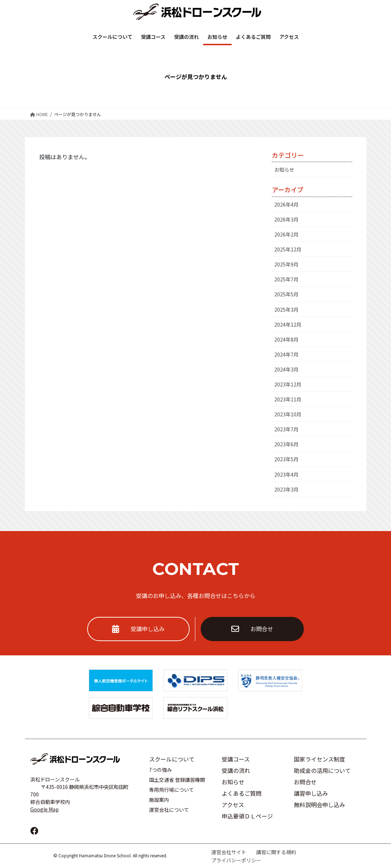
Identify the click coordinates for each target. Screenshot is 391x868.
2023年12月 (288, 384)
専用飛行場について (171, 790)
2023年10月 (288, 414)
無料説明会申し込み (319, 805)
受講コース (236, 759)
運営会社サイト (229, 852)
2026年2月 (286, 234)
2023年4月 (286, 474)
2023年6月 (286, 444)
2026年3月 (286, 219)
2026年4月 (286, 204)
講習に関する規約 (276, 852)
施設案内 (159, 800)
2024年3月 (286, 369)
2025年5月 (286, 294)
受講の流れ (236, 770)
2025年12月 (288, 249)
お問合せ (252, 629)
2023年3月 (286, 489)
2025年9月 (286, 264)
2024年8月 (286, 339)
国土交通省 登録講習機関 (177, 780)
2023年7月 (286, 429)
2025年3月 (286, 310)
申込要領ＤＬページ (247, 816)
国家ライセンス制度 (319, 759)
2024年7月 (286, 354)
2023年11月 (288, 399)
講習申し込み (311, 793)
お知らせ (284, 170)
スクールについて (172, 759)
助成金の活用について (322, 770)
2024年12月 (288, 324)
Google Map (44, 809)
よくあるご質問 (242, 793)
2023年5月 (286, 459)
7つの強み (160, 770)
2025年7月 (286, 279)
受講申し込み (138, 629)
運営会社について (169, 810)
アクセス (233, 805)
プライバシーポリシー (236, 860)
